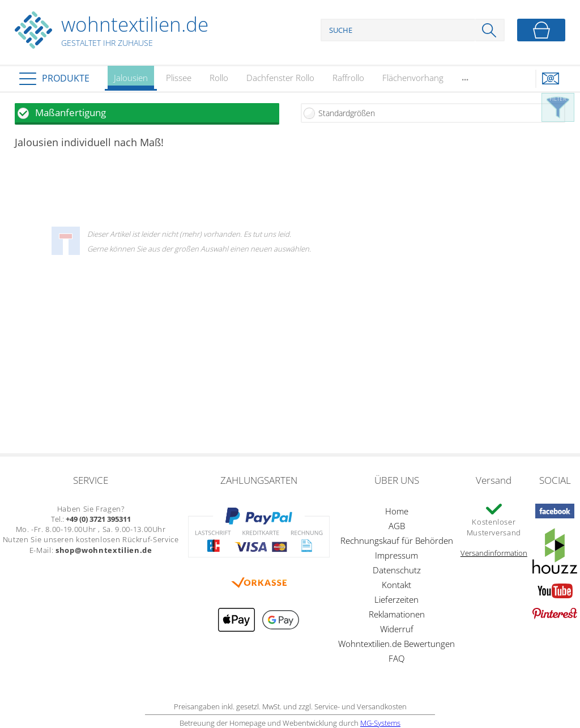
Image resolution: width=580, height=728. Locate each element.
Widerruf (397, 629)
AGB (397, 526)
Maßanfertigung (71, 112)
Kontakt (396, 585)
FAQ (396, 658)
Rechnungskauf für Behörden (397, 540)
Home (397, 511)
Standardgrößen (347, 113)
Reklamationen (397, 614)
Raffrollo (348, 78)
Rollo (219, 78)
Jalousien (131, 81)
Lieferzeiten (396, 599)
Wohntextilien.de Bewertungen (396, 644)
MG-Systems (380, 723)
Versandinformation (494, 553)
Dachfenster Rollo (280, 78)
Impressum (396, 555)
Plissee (179, 78)
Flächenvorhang (413, 78)
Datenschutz (397, 570)
